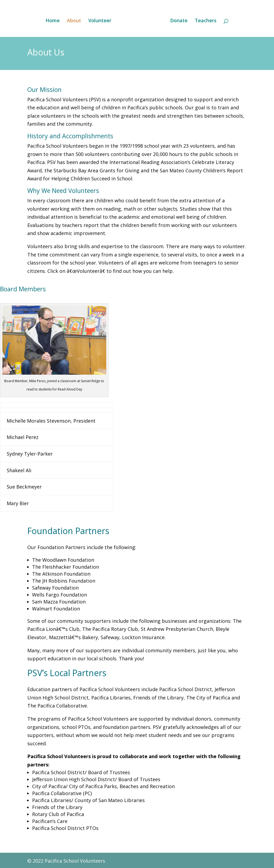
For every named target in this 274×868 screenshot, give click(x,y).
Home (54, 20)
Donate (178, 20)
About (75, 20)
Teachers (204, 20)
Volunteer (101, 20)
